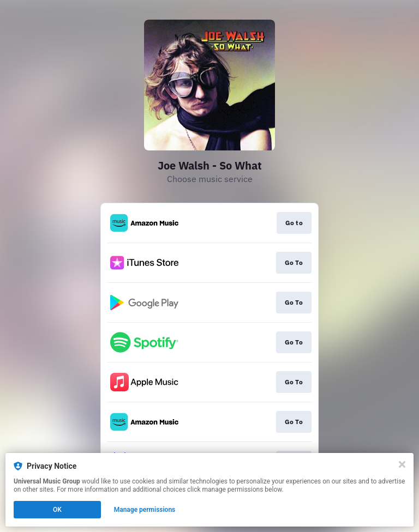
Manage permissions (145, 510)
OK (57, 510)
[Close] (402, 464)
